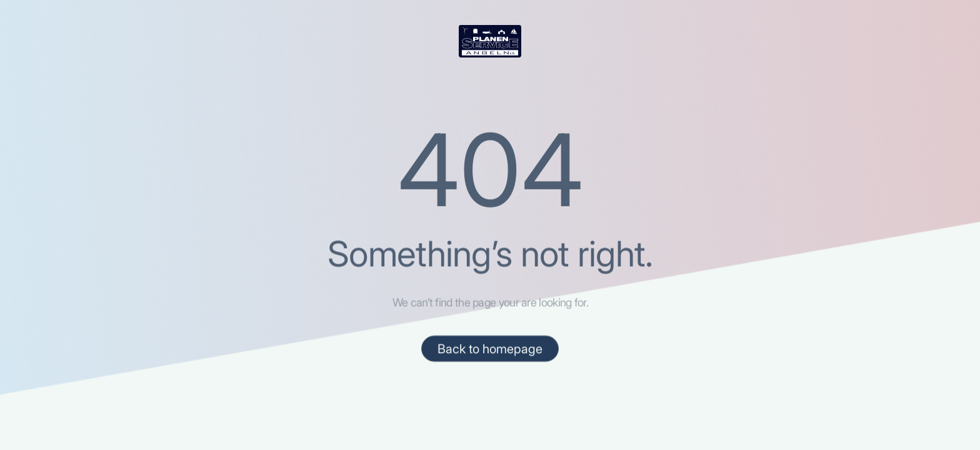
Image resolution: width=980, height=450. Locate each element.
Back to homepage (490, 349)
